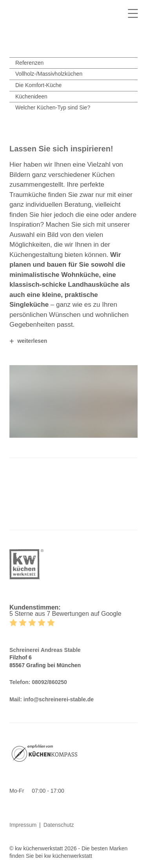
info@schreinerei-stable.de (59, 699)
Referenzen (29, 63)
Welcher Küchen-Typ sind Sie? (53, 107)
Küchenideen (31, 96)
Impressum (23, 825)
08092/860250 (49, 682)
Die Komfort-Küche (38, 85)
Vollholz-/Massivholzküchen (49, 74)
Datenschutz (59, 825)
